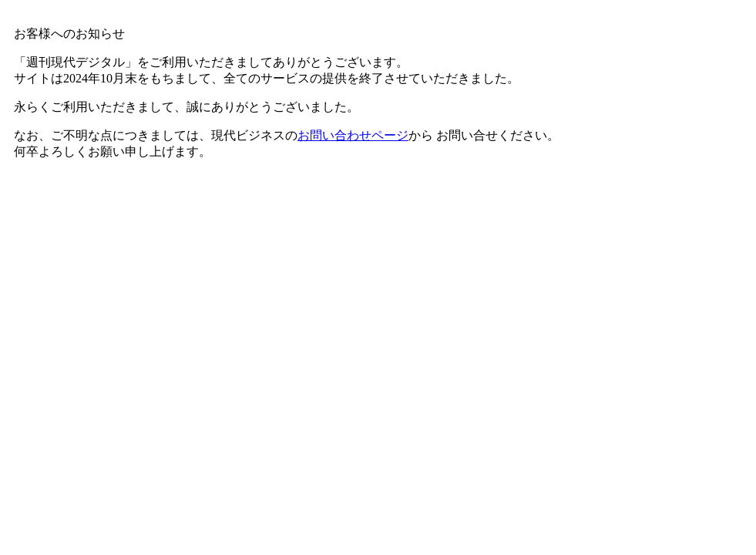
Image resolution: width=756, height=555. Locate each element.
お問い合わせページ (353, 135)
